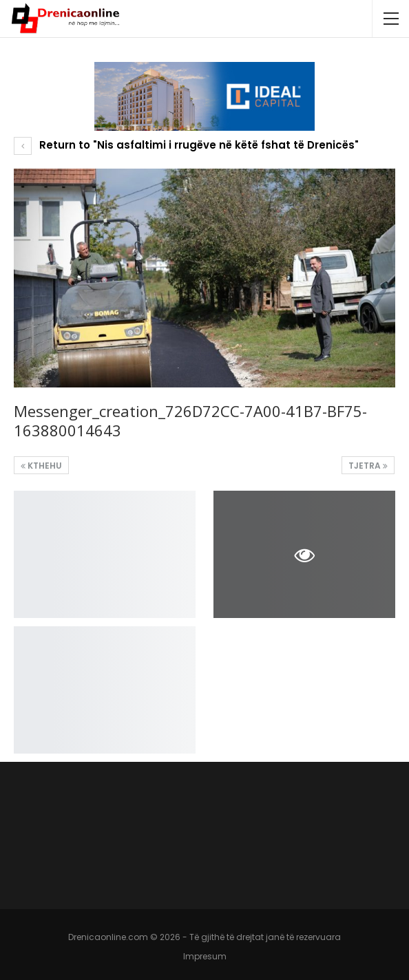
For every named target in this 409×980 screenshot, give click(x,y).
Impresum (205, 956)
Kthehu (41, 466)
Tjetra (368, 466)
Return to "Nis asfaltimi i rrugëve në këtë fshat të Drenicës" (186, 145)
